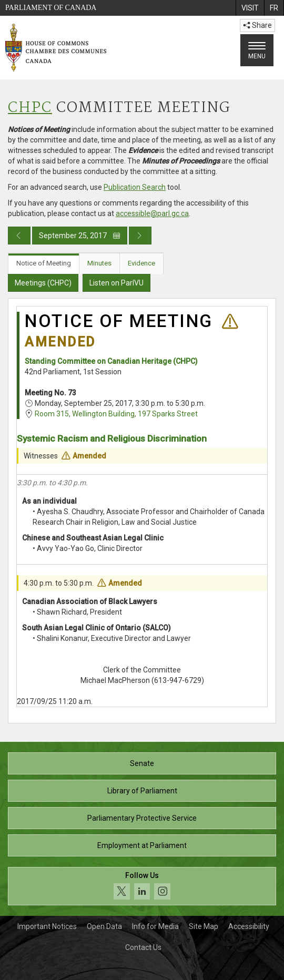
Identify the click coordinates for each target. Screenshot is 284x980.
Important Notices (47, 926)
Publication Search (135, 187)
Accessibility (249, 926)
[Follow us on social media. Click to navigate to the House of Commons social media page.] (142, 886)
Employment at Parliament (142, 845)
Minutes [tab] (99, 263)
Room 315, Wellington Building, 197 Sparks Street (116, 414)
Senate (142, 763)
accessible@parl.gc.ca (152, 213)
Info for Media (155, 926)
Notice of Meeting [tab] (44, 263)
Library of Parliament (142, 791)
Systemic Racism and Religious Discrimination (112, 438)
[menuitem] (250, 8)
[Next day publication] (140, 236)
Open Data (104, 926)
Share (257, 25)
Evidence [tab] (141, 263)
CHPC (30, 108)
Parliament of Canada (51, 8)
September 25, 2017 (80, 236)
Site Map (204, 926)
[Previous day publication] (19, 236)
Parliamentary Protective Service (142, 818)
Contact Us (143, 947)
